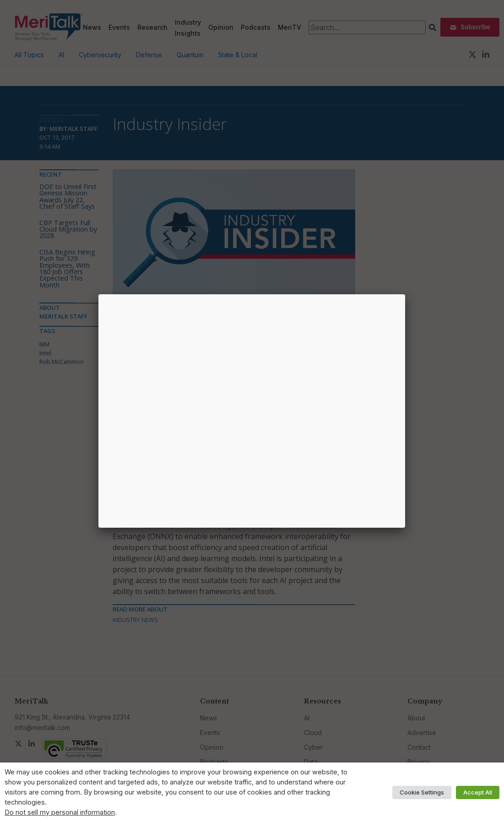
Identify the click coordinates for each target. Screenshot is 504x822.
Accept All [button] (478, 792)
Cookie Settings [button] (422, 792)
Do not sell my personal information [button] (60, 812)
